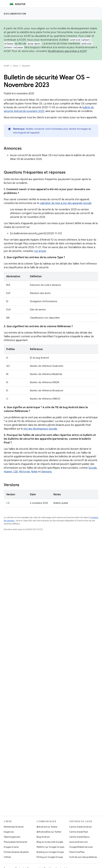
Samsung (46, 472)
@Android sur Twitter (47, 827)
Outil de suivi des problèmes (83, 857)
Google (93, 468)
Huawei (8, 472)
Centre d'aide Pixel (78, 832)
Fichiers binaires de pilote (16, 852)
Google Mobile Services (81, 847)
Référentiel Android (14, 827)
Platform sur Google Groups (50, 847)
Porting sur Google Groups (50, 857)
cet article (40, 251)
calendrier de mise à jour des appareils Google (66, 203)
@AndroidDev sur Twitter (49, 832)
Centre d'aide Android (80, 827)
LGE (16, 472)
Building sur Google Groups (50, 852)
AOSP (6, 66)
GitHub (7, 857)
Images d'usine (11, 847)
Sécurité (26, 66)
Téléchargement (12, 837)
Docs (15, 66)
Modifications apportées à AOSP (67, 51)
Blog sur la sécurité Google (50, 842)
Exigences (9, 832)
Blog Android (43, 837)
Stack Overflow (77, 852)
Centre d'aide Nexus (79, 837)
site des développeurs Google (40, 429)
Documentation (15, 14)
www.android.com (79, 842)
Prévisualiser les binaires (15, 842)
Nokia (34, 472)
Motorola (24, 472)
